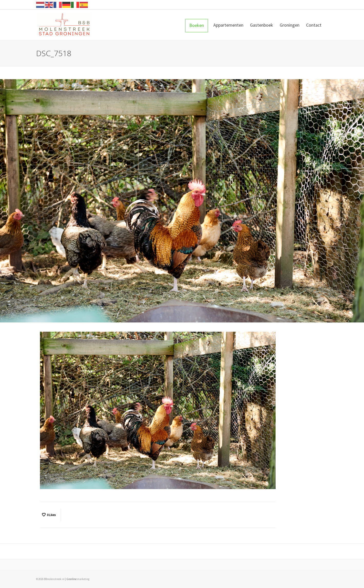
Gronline (71, 579)
